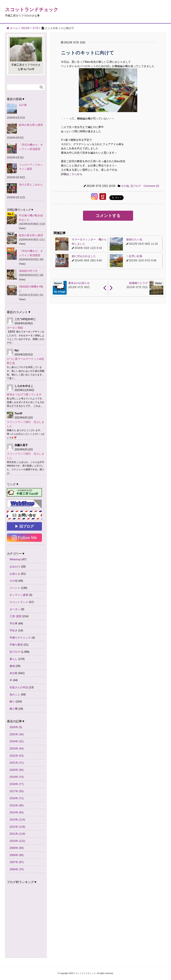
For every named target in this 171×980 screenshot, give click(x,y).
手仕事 (14, 623)
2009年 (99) (17, 848)
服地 (12, 666)
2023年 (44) (17, 749)
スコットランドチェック (32, 10)
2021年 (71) (17, 763)
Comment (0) (151, 186)
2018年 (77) (17, 784)
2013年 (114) (17, 820)
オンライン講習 (19, 595)
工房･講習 (16, 616)
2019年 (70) (17, 777)
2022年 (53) (17, 756)
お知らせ (15, 574)
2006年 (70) (17, 869)
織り (12, 702)
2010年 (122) (17, 841)
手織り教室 (16, 645)
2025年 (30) (17, 734)
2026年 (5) (16, 727)
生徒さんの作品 (19, 687)
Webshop (15, 559)
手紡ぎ (14, 630)
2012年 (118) (17, 827)
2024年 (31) (17, 741)
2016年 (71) (17, 798)
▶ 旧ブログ (24, 526)
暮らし (14, 659)
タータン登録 (15, 328)
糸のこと (15, 695)
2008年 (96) (17, 855)
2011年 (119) (17, 834)
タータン (15, 609)
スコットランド (19, 602)
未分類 (14, 673)
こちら (73, 174)
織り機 (14, 709)
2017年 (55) (17, 791)
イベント (15, 588)
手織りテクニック (20, 638)
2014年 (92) (17, 812)
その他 (125, 186)
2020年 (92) (17, 770)
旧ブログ (136, 186)
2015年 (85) (17, 805)
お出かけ (15, 567)
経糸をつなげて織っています (24, 394)
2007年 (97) (17, 862)
